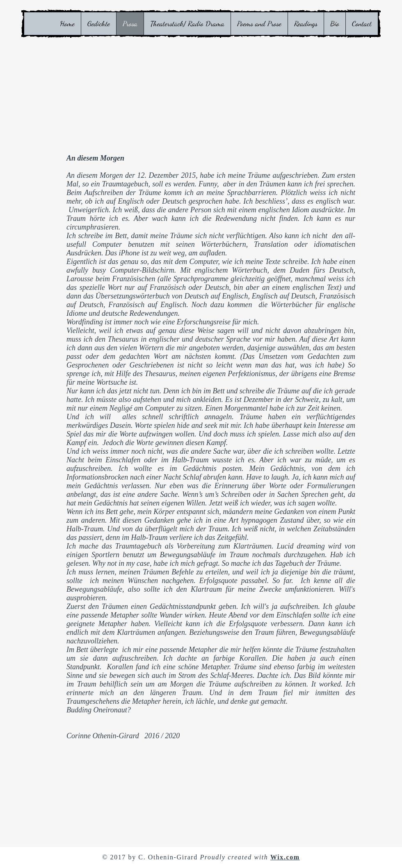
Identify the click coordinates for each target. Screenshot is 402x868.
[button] (98, 24)
